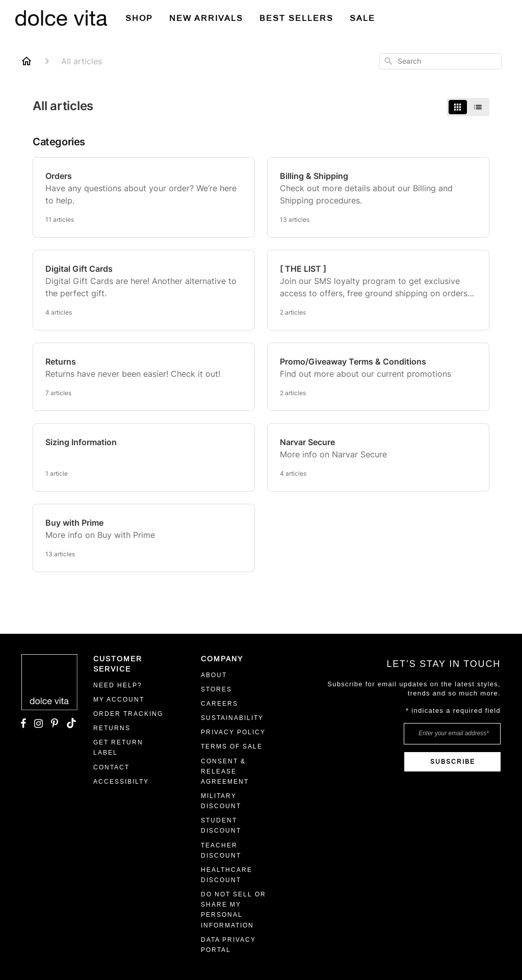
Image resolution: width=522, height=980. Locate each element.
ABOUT (214, 675)
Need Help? (118, 685)
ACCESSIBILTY (121, 782)
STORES (216, 689)
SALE (362, 18)
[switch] (468, 107)
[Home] (27, 61)
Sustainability (232, 718)
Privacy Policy (233, 732)
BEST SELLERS (296, 18)
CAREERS (219, 704)
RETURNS (112, 728)
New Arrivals (206, 18)
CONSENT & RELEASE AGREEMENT (225, 771)
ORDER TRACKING (128, 714)
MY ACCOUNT (119, 700)
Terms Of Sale (232, 746)
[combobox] (440, 61)
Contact (111, 767)
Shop (139, 18)
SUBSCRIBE (453, 762)
